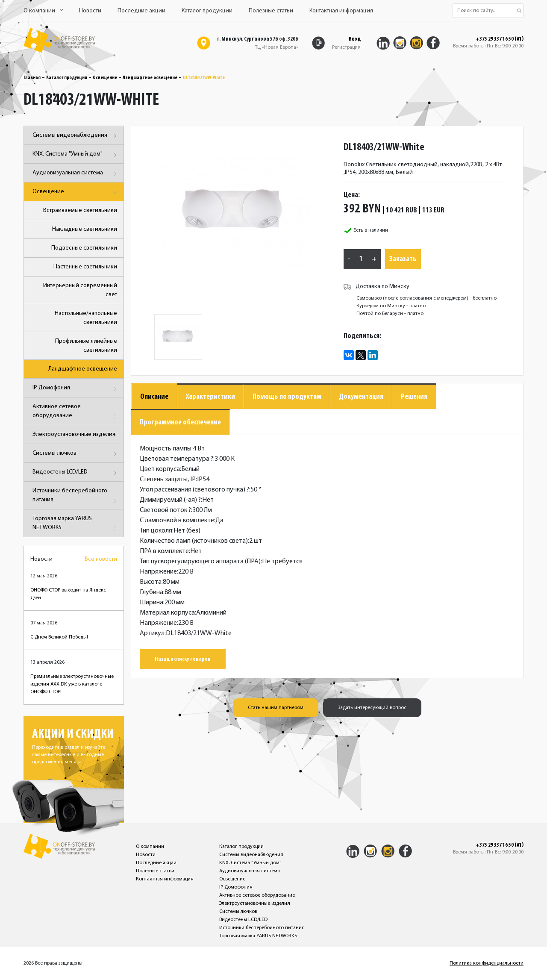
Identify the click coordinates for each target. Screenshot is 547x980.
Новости (90, 11)
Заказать (403, 259)
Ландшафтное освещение (150, 78)
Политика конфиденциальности (487, 963)
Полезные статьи (271, 11)
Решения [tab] (414, 397)
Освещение (105, 78)
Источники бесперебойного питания (76, 497)
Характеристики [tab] (210, 397)
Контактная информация (341, 11)
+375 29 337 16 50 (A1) (500, 39)
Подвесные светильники (84, 248)
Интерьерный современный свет (80, 290)
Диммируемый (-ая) (170, 500)
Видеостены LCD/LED (76, 473)
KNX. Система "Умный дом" (76, 155)
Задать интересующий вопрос (372, 708)
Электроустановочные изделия (76, 435)
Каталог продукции (207, 11)
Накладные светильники (85, 229)
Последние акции (141, 11)
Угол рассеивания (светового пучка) (194, 490)
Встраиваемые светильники (80, 210)
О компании (43, 11)
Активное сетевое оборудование (76, 413)
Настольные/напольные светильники (86, 318)
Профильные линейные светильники (86, 346)
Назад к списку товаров (183, 659)
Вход (355, 39)
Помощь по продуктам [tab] (287, 397)
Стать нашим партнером (276, 708)
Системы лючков (76, 454)
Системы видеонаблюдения (76, 136)
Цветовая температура (176, 459)
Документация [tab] (361, 397)
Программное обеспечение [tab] (180, 422)
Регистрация (346, 47)
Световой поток (165, 510)
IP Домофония (76, 389)
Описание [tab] (154, 397)
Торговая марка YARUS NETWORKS (76, 525)
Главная (32, 78)
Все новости (101, 559)
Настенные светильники (85, 267)
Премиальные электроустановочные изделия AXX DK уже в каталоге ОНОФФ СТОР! (72, 684)
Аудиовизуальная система (76, 174)
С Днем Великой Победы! (59, 637)
